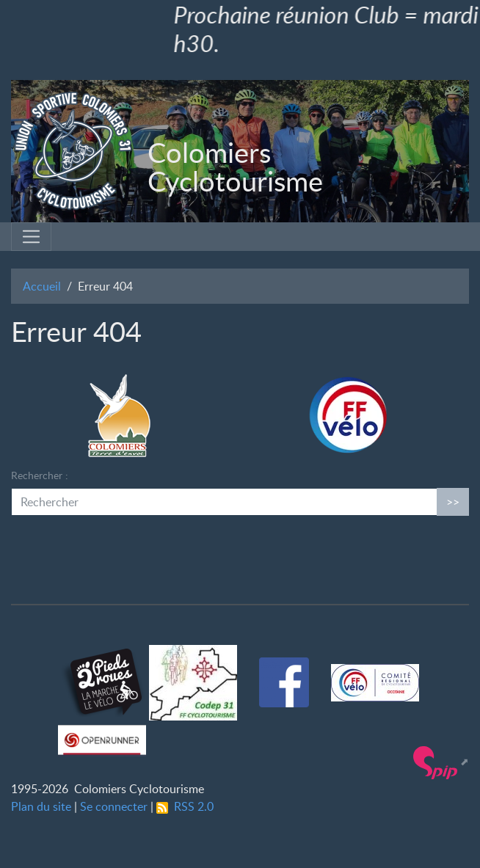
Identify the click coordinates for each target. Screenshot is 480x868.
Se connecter (114, 806)
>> (453, 502)
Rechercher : (40, 475)
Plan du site (41, 806)
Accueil (42, 286)
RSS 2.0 (185, 806)
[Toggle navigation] (31, 237)
